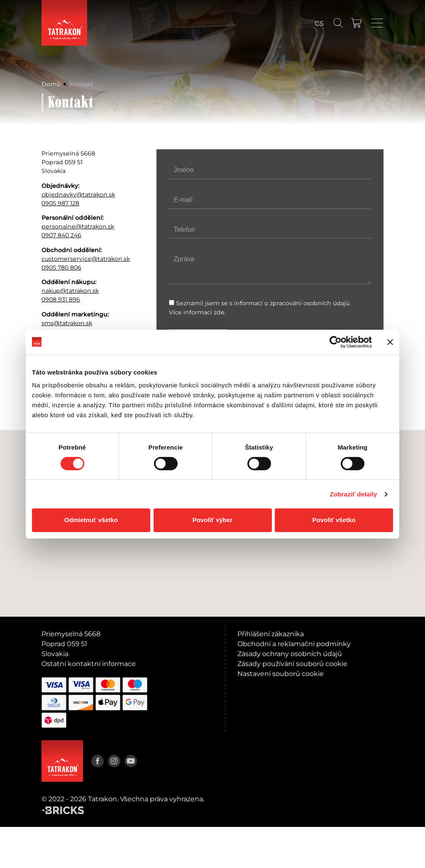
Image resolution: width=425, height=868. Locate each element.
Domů (52, 81)
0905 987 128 (63, 210)
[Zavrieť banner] (390, 342)
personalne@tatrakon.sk (82, 237)
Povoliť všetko (334, 520)
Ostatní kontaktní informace (89, 705)
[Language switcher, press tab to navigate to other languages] (319, 23)
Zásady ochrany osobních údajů (290, 695)
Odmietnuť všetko (91, 520)
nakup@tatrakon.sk (74, 320)
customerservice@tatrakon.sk (85, 278)
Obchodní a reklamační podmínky (294, 685)
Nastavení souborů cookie (281, 715)
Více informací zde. (200, 314)
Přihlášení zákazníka (271, 675)
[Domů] (64, 23)
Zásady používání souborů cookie (292, 705)
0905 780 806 (64, 293)
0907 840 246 (65, 247)
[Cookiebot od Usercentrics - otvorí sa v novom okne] (336, 342)
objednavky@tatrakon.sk (83, 201)
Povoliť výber (212, 520)
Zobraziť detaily (354, 494)
